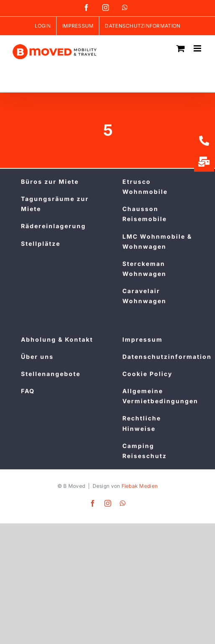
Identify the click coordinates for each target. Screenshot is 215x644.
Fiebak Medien (140, 486)
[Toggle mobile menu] (198, 48)
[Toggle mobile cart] (181, 48)
